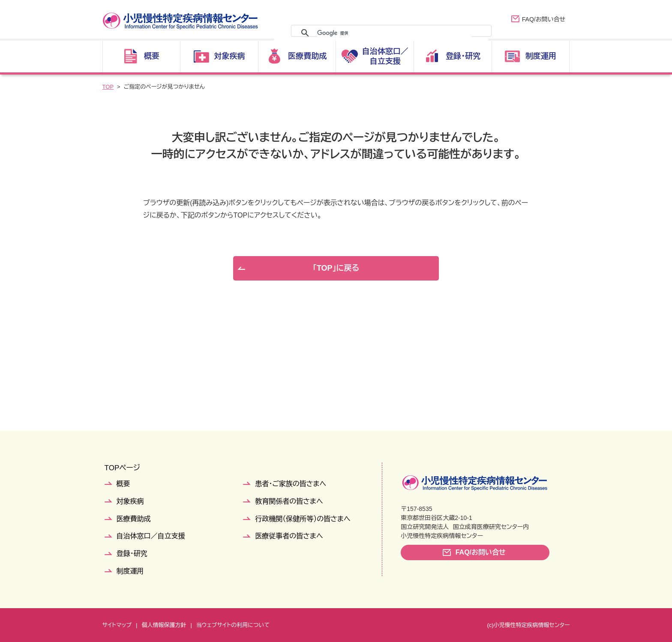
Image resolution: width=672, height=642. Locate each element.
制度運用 (130, 571)
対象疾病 (130, 501)
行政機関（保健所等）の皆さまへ (303, 519)
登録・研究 (132, 554)
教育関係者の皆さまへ (289, 501)
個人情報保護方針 (164, 625)
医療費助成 (134, 519)
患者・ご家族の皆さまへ (291, 484)
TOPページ (122, 468)
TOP (108, 87)
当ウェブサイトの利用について (233, 625)
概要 (123, 484)
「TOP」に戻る (336, 268)
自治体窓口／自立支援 (151, 536)
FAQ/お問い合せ (544, 19)
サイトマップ (117, 625)
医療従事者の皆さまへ (289, 536)
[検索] (394, 33)
